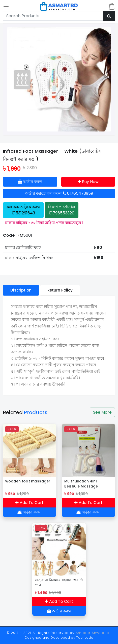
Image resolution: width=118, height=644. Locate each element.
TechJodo (85, 638)
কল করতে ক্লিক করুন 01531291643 (23, 210)
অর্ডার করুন (30, 182)
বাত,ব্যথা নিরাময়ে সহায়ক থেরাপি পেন (59, 583)
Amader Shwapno (92, 633)
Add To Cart (29, 503)
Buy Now (88, 182)
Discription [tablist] (21, 290)
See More (102, 412)
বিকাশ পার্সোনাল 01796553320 (62, 210)
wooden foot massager (28, 481)
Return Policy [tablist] (60, 290)
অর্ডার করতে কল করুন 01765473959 (59, 193)
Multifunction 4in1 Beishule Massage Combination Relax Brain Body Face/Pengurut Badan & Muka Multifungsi (87, 484)
